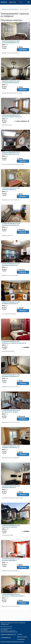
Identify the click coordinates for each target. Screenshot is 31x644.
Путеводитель (21, 639)
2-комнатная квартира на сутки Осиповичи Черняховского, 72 (11, 447)
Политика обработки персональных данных (12, 642)
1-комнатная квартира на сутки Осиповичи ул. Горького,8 (11, 526)
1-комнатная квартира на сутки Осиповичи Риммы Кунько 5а (11, 82)
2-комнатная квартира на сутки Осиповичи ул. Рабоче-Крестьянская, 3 (13, 595)
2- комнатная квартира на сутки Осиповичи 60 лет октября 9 (11, 411)
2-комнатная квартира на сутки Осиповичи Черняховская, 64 (11, 376)
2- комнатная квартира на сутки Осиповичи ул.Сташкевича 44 (11, 224)
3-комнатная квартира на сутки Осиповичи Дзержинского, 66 (11, 42)
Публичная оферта (22, 637)
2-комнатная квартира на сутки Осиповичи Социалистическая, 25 (12, 116)
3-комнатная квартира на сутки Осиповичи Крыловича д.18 (11, 264)
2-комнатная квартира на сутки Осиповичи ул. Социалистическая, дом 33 (14, 342)
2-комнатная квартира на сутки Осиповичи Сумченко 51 (11, 487)
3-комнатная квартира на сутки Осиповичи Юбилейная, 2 (11, 560)
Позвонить (23, 50)
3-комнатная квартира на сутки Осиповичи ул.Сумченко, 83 (11, 303)
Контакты (20, 634)
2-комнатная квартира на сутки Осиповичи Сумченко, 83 (11, 189)
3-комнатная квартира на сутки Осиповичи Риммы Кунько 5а (11, 153)
